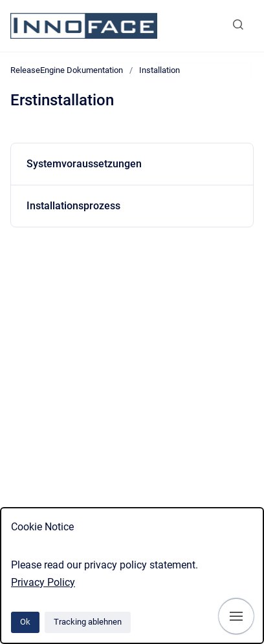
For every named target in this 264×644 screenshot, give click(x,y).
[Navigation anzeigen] (236, 616)
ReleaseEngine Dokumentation (67, 70)
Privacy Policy (43, 582)
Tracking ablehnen (88, 622)
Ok (25, 622)
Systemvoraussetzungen (84, 164)
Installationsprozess (73, 206)
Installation (159, 70)
